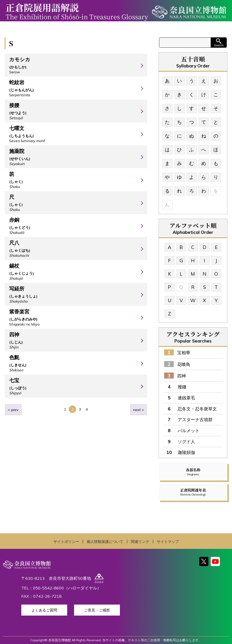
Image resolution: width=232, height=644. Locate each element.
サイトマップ (168, 542)
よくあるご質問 (44, 610)
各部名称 (193, 472)
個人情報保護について (105, 542)
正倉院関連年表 (193, 492)
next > (138, 410)
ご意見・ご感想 (97, 610)
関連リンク (140, 542)
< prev (13, 410)
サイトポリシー (66, 542)
